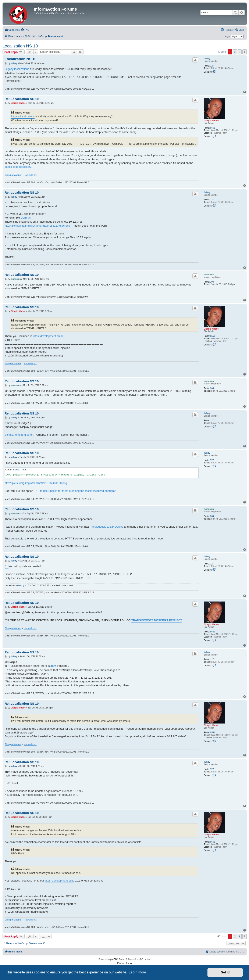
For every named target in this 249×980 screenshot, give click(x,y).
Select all (20, 470)
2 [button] (235, 52)
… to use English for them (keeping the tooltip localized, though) (76, 491)
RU (7, 566)
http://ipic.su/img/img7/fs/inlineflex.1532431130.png (36, 483)
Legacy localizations (17, 69)
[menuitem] (25, 30)
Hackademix (30, 175)
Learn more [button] (137, 972)
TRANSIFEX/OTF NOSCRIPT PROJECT (157, 620)
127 (212, 66)
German (26, 218)
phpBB (114, 959)
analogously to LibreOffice (107, 527)
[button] (245, 52)
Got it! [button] (225, 972)
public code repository (18, 167)
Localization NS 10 (20, 46)
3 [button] (240, 52)
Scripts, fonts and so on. (19, 435)
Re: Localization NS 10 (22, 99)
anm (53, 666)
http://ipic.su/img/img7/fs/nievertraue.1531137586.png (37, 226)
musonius (209, 275)
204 (212, 282)
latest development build (48, 336)
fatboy (207, 59)
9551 (213, 128)
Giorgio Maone (211, 121)
